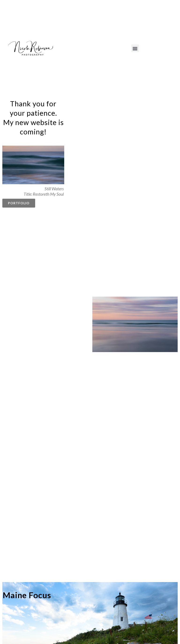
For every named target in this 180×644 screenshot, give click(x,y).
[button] (135, 48)
